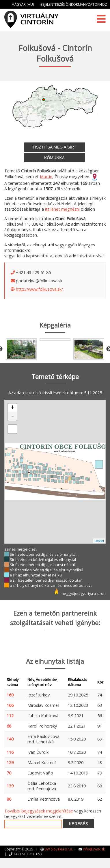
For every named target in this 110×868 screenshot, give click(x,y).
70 (9, 773)
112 (10, 716)
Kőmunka (54, 158)
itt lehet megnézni (62, 209)
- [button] (12, 416)
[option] (21, 349)
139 (10, 786)
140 (10, 739)
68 (9, 726)
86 (9, 799)
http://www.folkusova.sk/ (39, 289)
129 (10, 763)
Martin (46, 176)
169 (10, 695)
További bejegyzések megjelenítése (39, 811)
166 (10, 705)
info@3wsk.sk (94, 849)
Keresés (79, 824)
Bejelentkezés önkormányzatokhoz (74, 4)
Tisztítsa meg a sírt (54, 147)
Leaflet (99, 541)
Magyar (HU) (23, 4)
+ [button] (13, 408)
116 (10, 752)
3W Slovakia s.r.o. (59, 849)
